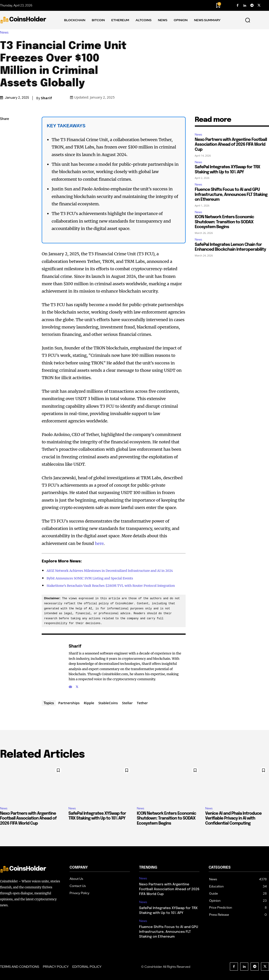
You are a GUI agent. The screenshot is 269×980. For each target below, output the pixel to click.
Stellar (127, 703)
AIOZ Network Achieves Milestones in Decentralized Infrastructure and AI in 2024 (110, 571)
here (99, 543)
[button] (248, 20)
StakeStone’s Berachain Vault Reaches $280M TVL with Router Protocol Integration (111, 586)
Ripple (89, 703)
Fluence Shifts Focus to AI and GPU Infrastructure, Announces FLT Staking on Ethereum (231, 195)
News (5, 33)
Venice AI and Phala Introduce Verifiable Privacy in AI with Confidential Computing (233, 818)
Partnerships (69, 703)
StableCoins (108, 703)
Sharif (46, 98)
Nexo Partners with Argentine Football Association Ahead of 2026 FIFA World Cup (231, 145)
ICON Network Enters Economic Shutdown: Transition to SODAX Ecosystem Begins (224, 222)
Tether (142, 703)
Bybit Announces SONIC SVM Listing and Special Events (90, 578)
